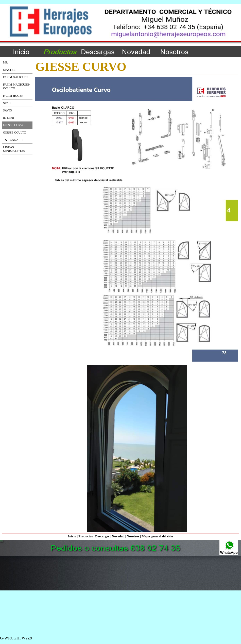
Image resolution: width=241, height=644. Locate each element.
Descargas (102, 536)
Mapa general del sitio (157, 536)
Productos (85, 536)
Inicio (72, 536)
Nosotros (133, 536)
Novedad (118, 536)
